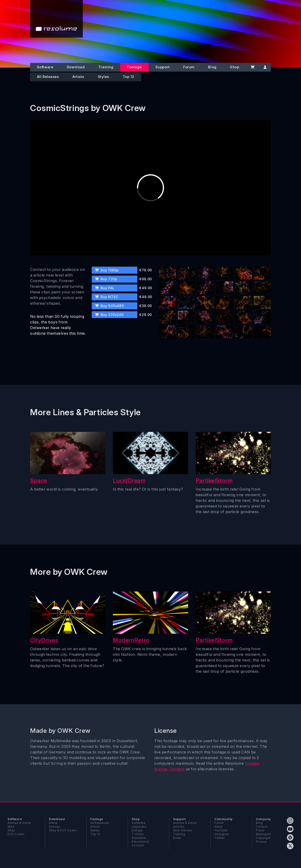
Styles (103, 77)
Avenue (54, 827)
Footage (134, 67)
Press (260, 830)
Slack (219, 827)
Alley (11, 830)
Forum (189, 67)
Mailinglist (263, 834)
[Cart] (252, 67)
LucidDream (129, 481)
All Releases (48, 77)
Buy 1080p (107, 270)
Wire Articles (183, 830)
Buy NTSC (107, 297)
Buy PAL (105, 288)
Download (76, 67)
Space (39, 481)
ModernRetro (131, 640)
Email (177, 838)
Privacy (261, 842)
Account (138, 845)
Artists (78, 77)
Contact (177, 769)
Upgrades (139, 827)
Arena (53, 823)
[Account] (265, 67)
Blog (212, 67)
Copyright (263, 838)
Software (45, 67)
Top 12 (129, 77)
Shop (235, 67)
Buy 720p (106, 279)
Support (163, 67)
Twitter (220, 838)
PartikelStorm (214, 481)
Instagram (222, 834)
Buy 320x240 (109, 315)
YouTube (221, 830)
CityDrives (44, 640)
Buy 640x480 (109, 306)
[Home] (56, 19)
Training (106, 67)
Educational (140, 842)
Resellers (139, 838)
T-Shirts (138, 834)
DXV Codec (16, 834)
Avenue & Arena (19, 823)
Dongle (137, 830)
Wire (11, 827)
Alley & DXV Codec (63, 830)
